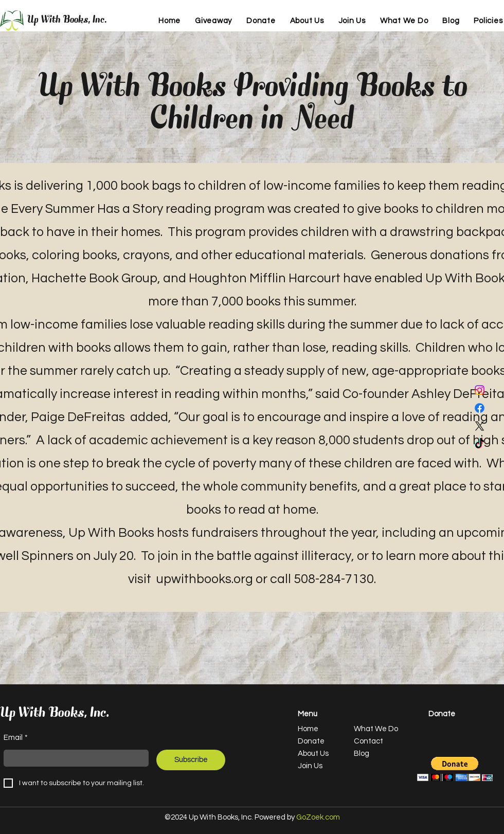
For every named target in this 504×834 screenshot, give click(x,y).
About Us (313, 754)
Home (308, 729)
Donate (311, 741)
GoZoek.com (318, 817)
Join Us (310, 766)
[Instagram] (480, 390)
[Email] (73, 758)
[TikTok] (480, 444)
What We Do (376, 729)
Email (16, 738)
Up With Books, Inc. (67, 21)
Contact (368, 741)
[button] (455, 769)
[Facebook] (480, 408)
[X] (480, 426)
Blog (362, 754)
